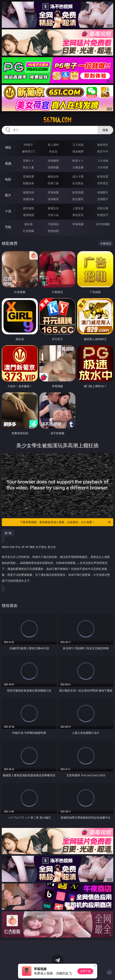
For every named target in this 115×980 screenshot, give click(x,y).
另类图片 (103, 199)
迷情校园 (29, 215)
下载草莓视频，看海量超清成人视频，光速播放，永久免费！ (66, 522)
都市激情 (29, 208)
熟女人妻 (29, 167)
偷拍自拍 (53, 176)
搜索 (105, 130)
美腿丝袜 (29, 199)
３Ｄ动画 (103, 161)
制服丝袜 (29, 183)
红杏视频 (29, 231)
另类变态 (103, 183)
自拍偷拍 (53, 161)
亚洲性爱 (29, 176)
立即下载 (85, 971)
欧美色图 (78, 192)
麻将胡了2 (29, 151)
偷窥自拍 (29, 192)
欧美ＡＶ (78, 161)
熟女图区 (78, 199)
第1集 (8, 533)
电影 (8, 179)
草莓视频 (78, 224)
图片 (8, 195)
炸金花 (53, 151)
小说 (8, 211)
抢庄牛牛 (103, 151)
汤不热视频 (103, 224)
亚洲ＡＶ (29, 161)
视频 (8, 163)
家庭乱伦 (53, 208)
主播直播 (78, 167)
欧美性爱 (103, 176)
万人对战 (78, 145)
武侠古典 (103, 208)
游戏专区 (103, 145)
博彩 (8, 148)
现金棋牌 (78, 151)
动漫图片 (103, 192)
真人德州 (53, 145)
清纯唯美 (53, 199)
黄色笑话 (78, 215)
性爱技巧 (103, 215)
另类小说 (53, 215)
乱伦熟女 (78, 183)
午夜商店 (53, 224)
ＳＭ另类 (103, 167)
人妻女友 (78, 208)
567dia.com (57, 120)
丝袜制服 (53, 167)
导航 (8, 227)
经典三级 (53, 183)
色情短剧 (53, 231)
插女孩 (29, 224)
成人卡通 (78, 176)
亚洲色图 (53, 192)
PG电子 (28, 145)
